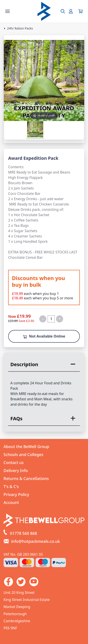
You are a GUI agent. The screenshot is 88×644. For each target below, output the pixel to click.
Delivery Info (16, 470)
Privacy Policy (16, 494)
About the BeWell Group (26, 446)
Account (11, 502)
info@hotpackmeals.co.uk (36, 541)
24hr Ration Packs (20, 28)
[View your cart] (81, 11)
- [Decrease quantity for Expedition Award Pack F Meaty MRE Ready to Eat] (43, 319)
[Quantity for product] (51, 319)
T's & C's (11, 486)
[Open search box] (60, 11)
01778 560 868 (23, 533)
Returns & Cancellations (26, 478)
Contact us (14, 462)
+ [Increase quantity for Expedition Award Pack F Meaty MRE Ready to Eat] (60, 319)
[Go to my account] (71, 11)
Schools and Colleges (23, 454)
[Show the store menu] (7, 11)
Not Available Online (44, 336)
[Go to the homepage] (44, 11)
